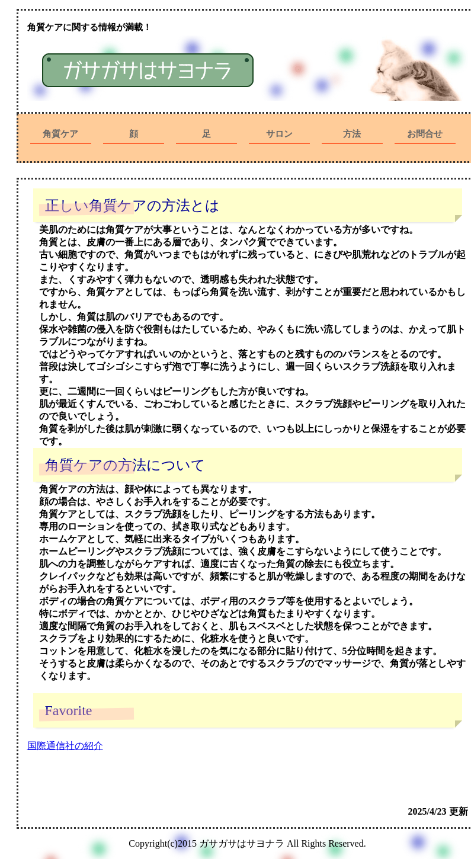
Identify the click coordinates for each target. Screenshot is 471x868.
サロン (279, 134)
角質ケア (60, 134)
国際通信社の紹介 (65, 746)
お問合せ (425, 134)
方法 (352, 134)
